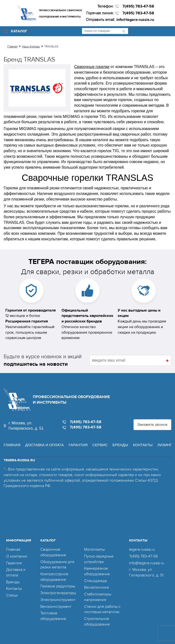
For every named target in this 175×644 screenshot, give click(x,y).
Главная (12, 445)
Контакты (143, 445)
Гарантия (78, 445)
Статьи (12, 595)
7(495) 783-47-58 (138, 6)
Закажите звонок (152, 425)
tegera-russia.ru (142, 549)
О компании (17, 556)
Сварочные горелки (92, 67)
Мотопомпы (94, 549)
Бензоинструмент (56, 607)
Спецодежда (95, 581)
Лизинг (165, 445)
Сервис (100, 445)
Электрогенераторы (58, 593)
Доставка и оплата (45, 445)
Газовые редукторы (58, 586)
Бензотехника (96, 587)
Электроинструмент (58, 600)
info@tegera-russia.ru (135, 20)
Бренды (120, 445)
